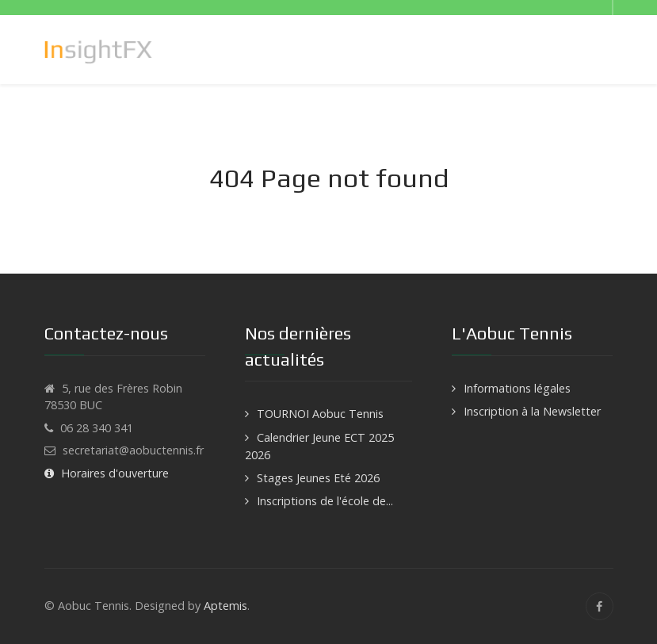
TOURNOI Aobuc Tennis (320, 414)
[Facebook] (600, 606)
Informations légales (517, 388)
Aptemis (225, 606)
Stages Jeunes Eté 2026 (318, 478)
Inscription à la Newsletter (532, 411)
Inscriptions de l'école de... (325, 501)
